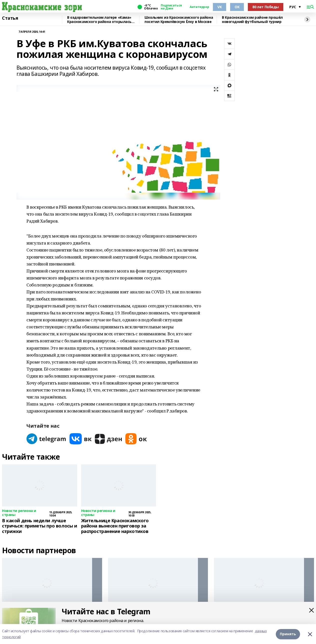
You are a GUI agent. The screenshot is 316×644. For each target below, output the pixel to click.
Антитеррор (199, 7)
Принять (288, 634)
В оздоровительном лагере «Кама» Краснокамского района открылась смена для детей (99, 20)
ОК (237, 7)
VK (220, 7)
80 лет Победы (266, 7)
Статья (10, 18)
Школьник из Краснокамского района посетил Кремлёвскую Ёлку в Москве (179, 20)
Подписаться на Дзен (171, 7)
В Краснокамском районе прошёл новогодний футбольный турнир (252, 20)
